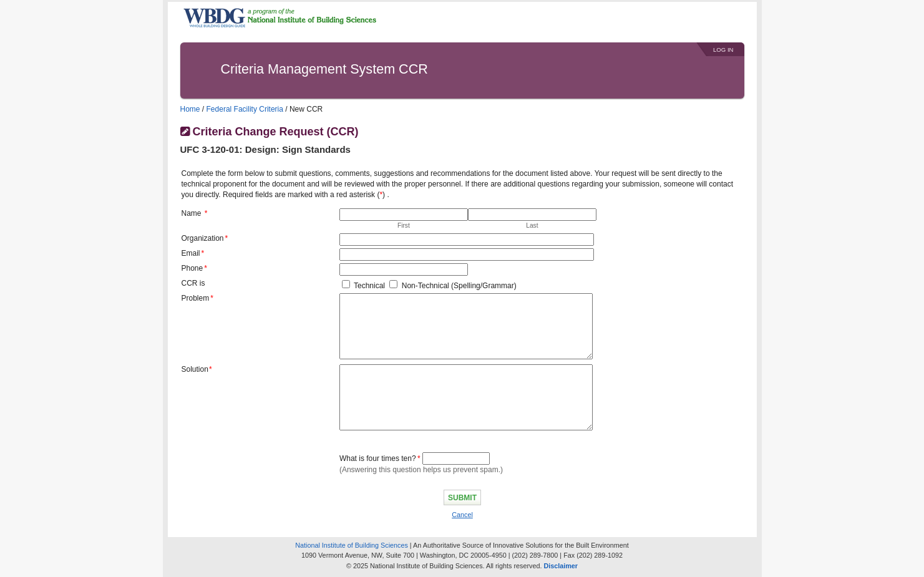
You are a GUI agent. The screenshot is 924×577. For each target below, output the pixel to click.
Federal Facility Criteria (245, 109)
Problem (196, 298)
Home (190, 109)
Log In (723, 50)
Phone (192, 268)
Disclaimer (561, 566)
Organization (203, 238)
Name (192, 213)
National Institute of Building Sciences (352, 545)
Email (191, 253)
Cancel (462, 515)
